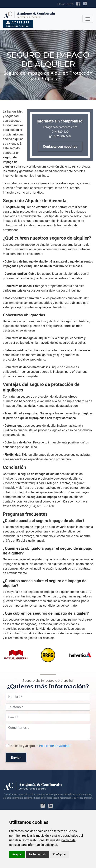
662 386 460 (60, 136)
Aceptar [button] (17, 854)
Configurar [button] (59, 854)
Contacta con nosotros (60, 147)
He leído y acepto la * (41, 746)
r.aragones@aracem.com (60, 127)
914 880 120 (60, 132)
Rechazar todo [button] (38, 854)
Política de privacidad (54, 746)
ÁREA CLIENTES (65, 4)
